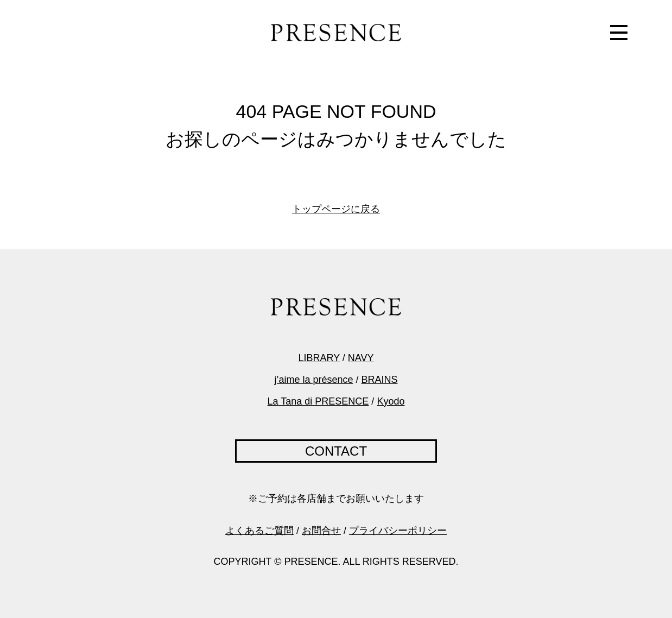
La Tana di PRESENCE (318, 401)
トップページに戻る (336, 209)
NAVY (361, 358)
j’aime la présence (313, 380)
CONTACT (336, 451)
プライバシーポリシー (398, 531)
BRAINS (380, 380)
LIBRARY (319, 358)
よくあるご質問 (259, 531)
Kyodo (391, 401)
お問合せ (321, 531)
